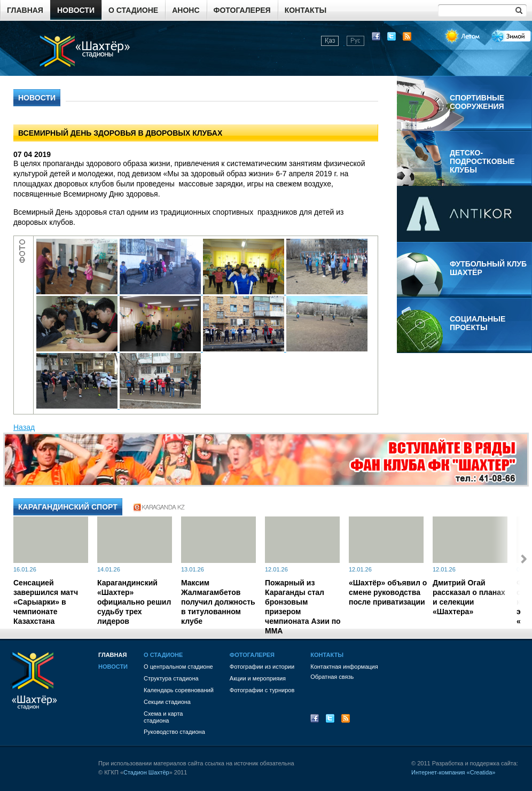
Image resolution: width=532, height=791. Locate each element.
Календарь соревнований (179, 690)
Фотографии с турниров (262, 690)
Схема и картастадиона (163, 717)
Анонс (186, 10)
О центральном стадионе (178, 667)
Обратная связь (332, 677)
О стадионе (133, 10)
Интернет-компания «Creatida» (453, 772)
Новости (76, 10)
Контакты (306, 10)
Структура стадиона (171, 678)
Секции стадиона (167, 702)
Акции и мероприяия (258, 678)
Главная (25, 10)
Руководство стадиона (174, 732)
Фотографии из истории (262, 667)
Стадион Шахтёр (146, 772)
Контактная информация (344, 667)
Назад (24, 427)
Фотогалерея (242, 10)
